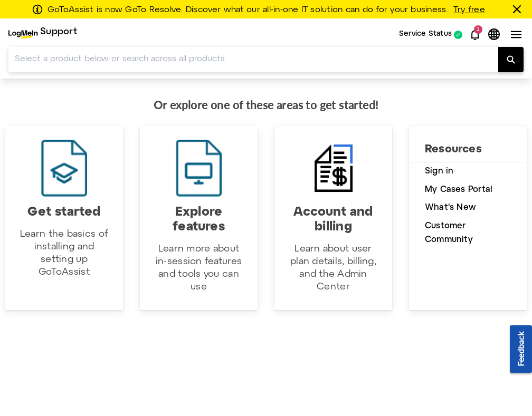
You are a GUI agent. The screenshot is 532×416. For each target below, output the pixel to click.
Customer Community (449, 233)
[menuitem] (43, 35)
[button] (475, 35)
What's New (450, 207)
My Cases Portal (459, 190)
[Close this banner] (519, 9)
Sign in (439, 171)
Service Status (425, 35)
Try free (469, 10)
